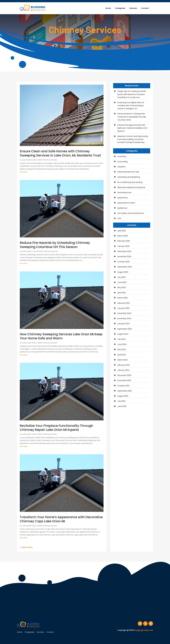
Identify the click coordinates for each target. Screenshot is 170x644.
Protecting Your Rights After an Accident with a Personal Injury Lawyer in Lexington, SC (131, 106)
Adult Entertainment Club (128, 172)
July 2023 (121, 401)
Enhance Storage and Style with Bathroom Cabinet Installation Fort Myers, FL (132, 128)
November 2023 (124, 380)
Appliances (122, 208)
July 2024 (121, 339)
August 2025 (123, 272)
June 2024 (122, 344)
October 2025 (123, 262)
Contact (145, 8)
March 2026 (122, 236)
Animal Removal (124, 193)
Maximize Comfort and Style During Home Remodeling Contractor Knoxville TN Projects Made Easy (133, 139)
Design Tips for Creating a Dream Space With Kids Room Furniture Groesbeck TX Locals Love (132, 94)
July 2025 (121, 277)
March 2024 (122, 360)
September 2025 (125, 267)
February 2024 (124, 365)
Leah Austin (27, 160)
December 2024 (124, 313)
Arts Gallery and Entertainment (131, 213)
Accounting (122, 162)
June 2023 (122, 406)
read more (24, 172)
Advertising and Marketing (129, 177)
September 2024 (125, 329)
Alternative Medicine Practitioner (131, 187)
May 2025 (122, 287)
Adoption (121, 167)
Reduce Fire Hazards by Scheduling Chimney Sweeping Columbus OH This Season (55, 245)
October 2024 (123, 324)
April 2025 (122, 293)
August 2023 (123, 396)
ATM (119, 218)
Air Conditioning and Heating (130, 182)
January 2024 (123, 370)
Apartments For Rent (126, 203)
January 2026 (123, 246)
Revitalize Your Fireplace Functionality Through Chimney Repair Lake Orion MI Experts (56, 428)
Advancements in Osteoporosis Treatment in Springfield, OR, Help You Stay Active (132, 117)
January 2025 (123, 308)
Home (108, 8)
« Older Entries (26, 547)
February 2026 (124, 241)
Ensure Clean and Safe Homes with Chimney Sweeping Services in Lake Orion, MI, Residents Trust (60, 153)
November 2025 (124, 257)
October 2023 (123, 386)
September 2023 (125, 391)
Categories (120, 8)
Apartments (123, 198)
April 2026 (122, 231)
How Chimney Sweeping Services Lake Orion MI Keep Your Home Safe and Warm (61, 336)
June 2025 (122, 282)
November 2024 (124, 318)
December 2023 (124, 375)
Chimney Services (50, 160)
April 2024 (122, 355)
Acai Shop (122, 156)
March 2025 (122, 298)
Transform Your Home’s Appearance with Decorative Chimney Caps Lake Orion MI (61, 519)
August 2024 (123, 334)
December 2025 (124, 251)
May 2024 (122, 349)
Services (133, 8)
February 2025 (124, 303)
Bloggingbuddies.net (144, 630)
